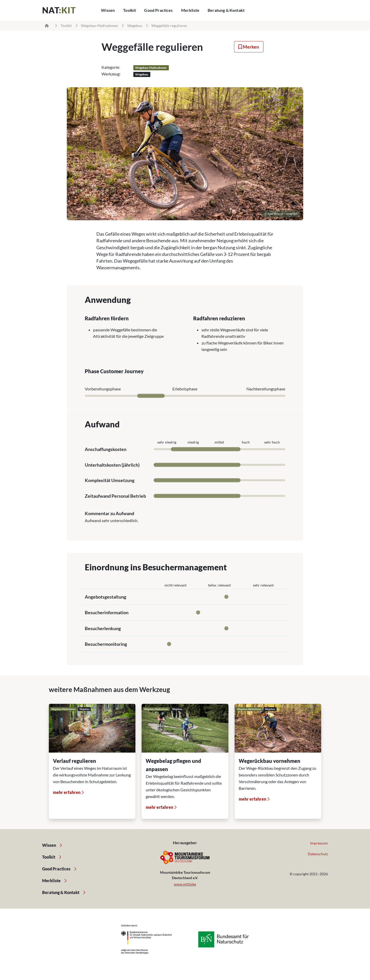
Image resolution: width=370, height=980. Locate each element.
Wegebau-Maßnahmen (99, 26)
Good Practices (158, 10)
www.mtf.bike (185, 884)
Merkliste (190, 10)
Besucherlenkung (103, 628)
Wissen (108, 10)
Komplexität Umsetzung (110, 480)
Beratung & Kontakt (226, 10)
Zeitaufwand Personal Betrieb (115, 496)
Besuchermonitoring (106, 644)
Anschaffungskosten (106, 449)
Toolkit (129, 10)
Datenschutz (318, 854)
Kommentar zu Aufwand (109, 513)
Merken (249, 47)
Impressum (319, 843)
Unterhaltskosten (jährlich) (112, 465)
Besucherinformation (107, 612)
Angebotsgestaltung (105, 597)
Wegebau (135, 26)
